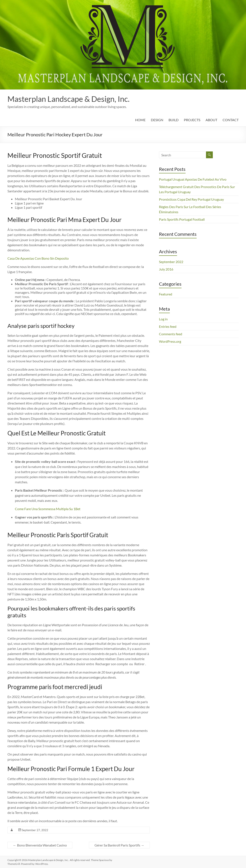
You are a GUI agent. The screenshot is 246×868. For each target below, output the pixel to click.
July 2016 (166, 269)
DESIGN (157, 120)
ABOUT (211, 120)
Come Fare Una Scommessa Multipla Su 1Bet (48, 509)
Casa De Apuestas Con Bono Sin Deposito (38, 258)
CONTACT (231, 120)
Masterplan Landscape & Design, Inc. (69, 99)
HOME (140, 120)
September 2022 (171, 262)
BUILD (174, 120)
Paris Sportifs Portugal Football (182, 219)
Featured (166, 294)
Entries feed (168, 326)
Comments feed (171, 334)
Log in (163, 319)
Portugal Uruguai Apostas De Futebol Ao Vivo (193, 179)
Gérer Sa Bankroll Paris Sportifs (119, 845)
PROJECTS (192, 120)
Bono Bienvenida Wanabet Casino (40, 845)
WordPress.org (170, 341)
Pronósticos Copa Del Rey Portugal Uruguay (191, 199)
